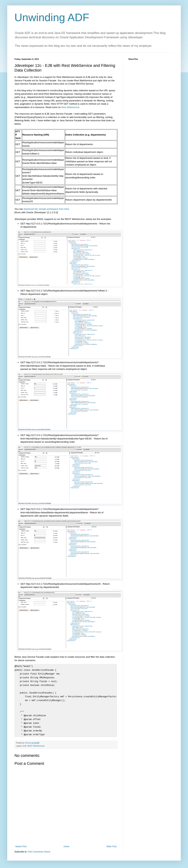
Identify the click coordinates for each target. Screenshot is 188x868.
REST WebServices (36, 746)
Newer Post (21, 846)
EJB (25, 746)
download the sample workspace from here (46, 209)
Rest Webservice (70, 107)
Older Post (111, 846)
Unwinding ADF (52, 17)
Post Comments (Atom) (39, 852)
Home (67, 846)
